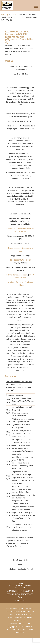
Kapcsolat (20, 601)
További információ (16, 282)
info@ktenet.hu (20, 620)
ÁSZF (20, 597)
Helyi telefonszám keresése (17, 275)
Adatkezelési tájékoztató (20, 591)
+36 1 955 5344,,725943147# (20, 260)
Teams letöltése (14, 248)
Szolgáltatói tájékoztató (20, 594)
